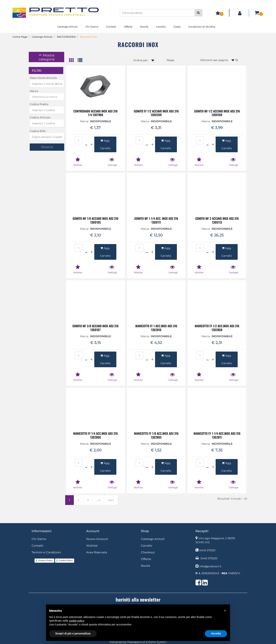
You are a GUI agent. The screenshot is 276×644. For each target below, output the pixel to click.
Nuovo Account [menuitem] (97, 539)
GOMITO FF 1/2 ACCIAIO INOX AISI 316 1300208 (156, 113)
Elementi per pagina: (214, 60)
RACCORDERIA (66, 37)
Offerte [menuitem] (128, 27)
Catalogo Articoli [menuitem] (67, 27)
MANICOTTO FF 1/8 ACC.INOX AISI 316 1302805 (156, 435)
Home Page (20, 37)
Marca (34, 91)
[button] (198, 13)
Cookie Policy (66, 560)
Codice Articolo (40, 117)
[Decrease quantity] (86, 144)
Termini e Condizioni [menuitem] (46, 552)
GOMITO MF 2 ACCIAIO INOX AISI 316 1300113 (217, 220)
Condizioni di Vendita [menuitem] (202, 27)
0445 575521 (207, 550)
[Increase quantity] (92, 144)
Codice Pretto (39, 104)
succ (111, 500)
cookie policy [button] (77, 621)
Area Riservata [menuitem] (97, 552)
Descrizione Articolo (43, 78)
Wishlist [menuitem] (92, 546)
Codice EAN (38, 131)
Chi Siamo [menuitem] (92, 27)
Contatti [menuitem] (111, 27)
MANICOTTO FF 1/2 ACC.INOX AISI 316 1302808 (217, 328)
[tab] (46, 57)
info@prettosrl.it (210, 566)
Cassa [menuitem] (177, 27)
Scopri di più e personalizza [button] (73, 633)
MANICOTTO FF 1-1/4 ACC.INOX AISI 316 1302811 (217, 435)
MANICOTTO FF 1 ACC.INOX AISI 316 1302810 (156, 328)
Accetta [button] (216, 633)
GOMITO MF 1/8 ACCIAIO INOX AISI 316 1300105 (95, 220)
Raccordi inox (89, 37)
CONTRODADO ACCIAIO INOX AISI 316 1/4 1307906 (95, 113)
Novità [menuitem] (144, 27)
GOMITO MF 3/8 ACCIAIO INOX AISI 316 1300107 (95, 328)
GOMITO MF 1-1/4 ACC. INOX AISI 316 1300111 (156, 220)
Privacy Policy (46, 560)
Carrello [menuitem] (161, 27)
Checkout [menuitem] (148, 552)
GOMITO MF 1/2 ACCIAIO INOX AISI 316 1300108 (217, 113)
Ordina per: (141, 60)
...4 (98, 500)
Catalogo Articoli (42, 37)
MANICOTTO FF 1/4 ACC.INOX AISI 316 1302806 (95, 435)
